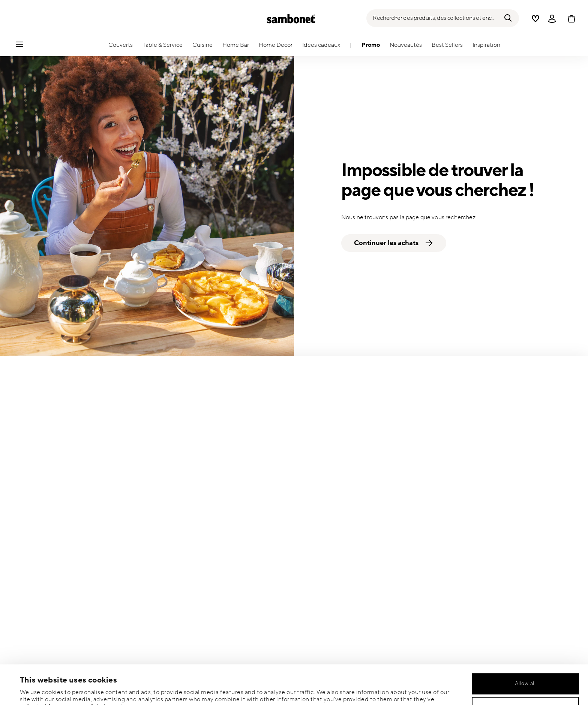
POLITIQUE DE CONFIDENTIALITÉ (504, 512)
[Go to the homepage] (291, 19)
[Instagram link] (273, 619)
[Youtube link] (298, 619)
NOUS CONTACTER (339, 475)
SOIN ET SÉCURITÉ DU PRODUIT (355, 512)
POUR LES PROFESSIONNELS (499, 500)
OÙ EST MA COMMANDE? (347, 463)
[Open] (552, 19)
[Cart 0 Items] (570, 19)
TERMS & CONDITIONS (490, 549)
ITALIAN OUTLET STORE (345, 549)
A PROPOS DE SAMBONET (494, 463)
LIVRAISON (328, 500)
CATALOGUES (479, 487)
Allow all (525, 643)
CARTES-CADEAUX (338, 574)
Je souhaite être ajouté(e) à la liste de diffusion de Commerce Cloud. (141, 501)
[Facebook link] (323, 619)
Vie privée (198, 540)
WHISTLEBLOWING (486, 561)
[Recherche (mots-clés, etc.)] (443, 18)
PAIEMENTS (329, 525)
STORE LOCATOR (336, 537)
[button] (121, 47)
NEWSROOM (478, 475)
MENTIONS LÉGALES (488, 537)
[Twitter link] (348, 619)
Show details (319, 690)
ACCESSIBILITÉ (481, 574)
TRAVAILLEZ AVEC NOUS (492, 586)
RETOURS (327, 487)
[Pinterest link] (373, 619)
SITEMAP (326, 561)
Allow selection (526, 667)
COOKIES (474, 525)
